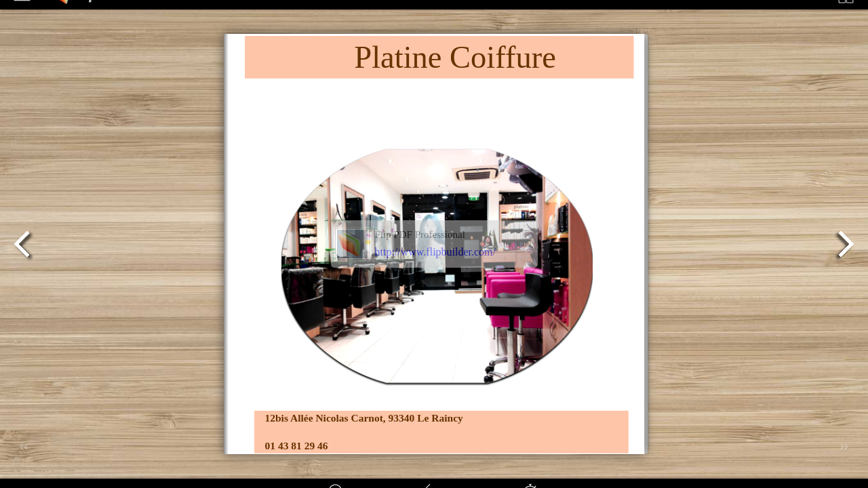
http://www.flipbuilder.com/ (436, 252)
